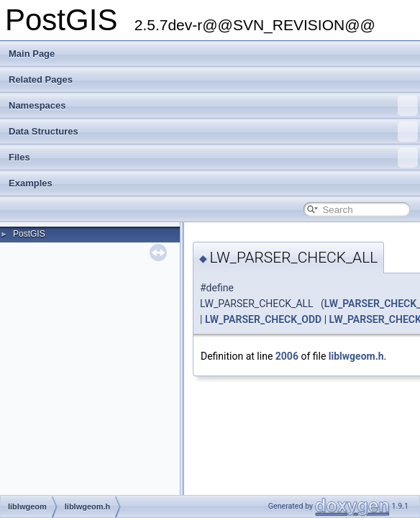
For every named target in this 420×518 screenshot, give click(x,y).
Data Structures (213, 132)
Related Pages (41, 79)
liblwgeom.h (356, 356)
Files (213, 158)
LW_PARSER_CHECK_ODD (263, 319)
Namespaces (213, 106)
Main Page (32, 54)
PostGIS (29, 234)
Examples (31, 183)
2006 (287, 356)
